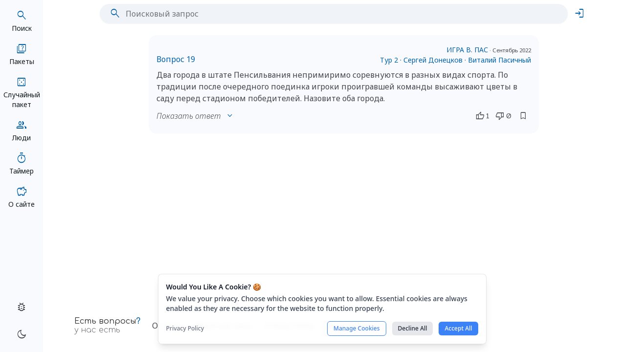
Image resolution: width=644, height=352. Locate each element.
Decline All (413, 328)
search (115, 14)
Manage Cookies (357, 328)
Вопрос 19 (176, 59)
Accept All (458, 328)
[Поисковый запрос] (342, 14)
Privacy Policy (185, 329)
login (579, 14)
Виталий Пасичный (500, 60)
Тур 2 (389, 60)
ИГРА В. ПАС (467, 50)
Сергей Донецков (433, 60)
